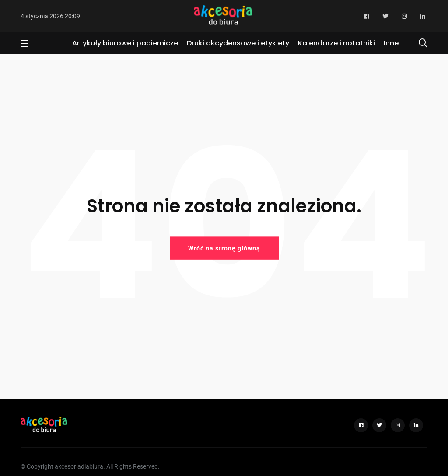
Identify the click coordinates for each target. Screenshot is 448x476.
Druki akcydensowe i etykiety (238, 43)
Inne (391, 43)
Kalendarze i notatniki (336, 43)
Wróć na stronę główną (224, 248)
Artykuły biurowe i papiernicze (125, 43)
